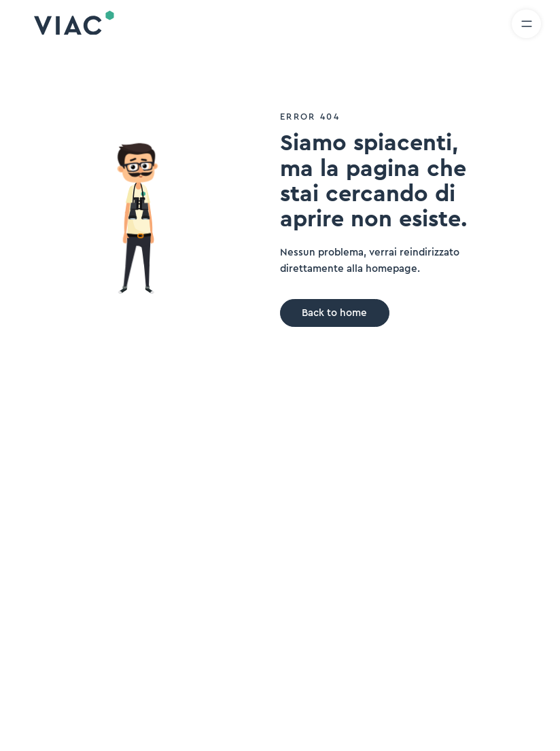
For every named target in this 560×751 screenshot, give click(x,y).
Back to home (334, 313)
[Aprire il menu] (526, 24)
